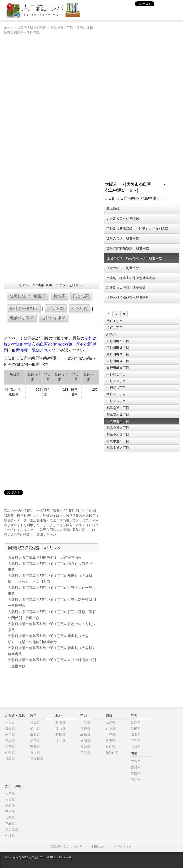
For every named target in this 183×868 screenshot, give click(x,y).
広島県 (136, 741)
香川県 (136, 767)
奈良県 (110, 747)
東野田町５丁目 (118, 368)
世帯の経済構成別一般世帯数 (128, 298)
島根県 (136, 729)
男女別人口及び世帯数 (123, 218)
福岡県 (10, 794)
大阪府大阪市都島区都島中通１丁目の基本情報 (45, 557)
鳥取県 (136, 723)
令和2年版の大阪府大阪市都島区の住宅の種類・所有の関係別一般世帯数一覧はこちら (51, 344)
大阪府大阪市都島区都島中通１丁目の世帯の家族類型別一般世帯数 (52, 603)
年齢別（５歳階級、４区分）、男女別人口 (137, 228)
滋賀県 (110, 723)
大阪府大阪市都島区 (32, 28)
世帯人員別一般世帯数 (123, 238)
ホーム (9, 28)
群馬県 (35, 735)
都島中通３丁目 (118, 435)
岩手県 (10, 735)
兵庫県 (110, 741)
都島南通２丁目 (118, 414)
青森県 (10, 729)
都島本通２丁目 (118, 448)
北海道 (10, 723)
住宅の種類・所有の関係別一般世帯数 (134, 258)
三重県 (85, 753)
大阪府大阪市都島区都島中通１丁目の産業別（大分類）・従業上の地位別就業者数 (48, 639)
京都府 (110, 729)
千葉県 (35, 747)
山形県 (10, 753)
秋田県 (10, 747)
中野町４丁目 (116, 394)
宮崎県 (10, 824)
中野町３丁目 (116, 388)
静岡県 (85, 741)
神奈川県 (37, 759)
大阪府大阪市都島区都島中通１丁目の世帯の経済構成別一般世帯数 (52, 663)
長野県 (85, 729)
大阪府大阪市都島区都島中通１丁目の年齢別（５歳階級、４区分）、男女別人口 (50, 579)
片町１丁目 (115, 321)
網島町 (111, 334)
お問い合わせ (123, 847)
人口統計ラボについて (66, 847)
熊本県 (10, 812)
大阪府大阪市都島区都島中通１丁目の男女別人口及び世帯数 (52, 567)
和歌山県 (112, 753)
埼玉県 (35, 741)
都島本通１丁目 (118, 441)
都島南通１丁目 (118, 408)
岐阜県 (85, 735)
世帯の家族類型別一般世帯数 (128, 248)
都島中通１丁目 (62, 28)
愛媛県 (136, 773)
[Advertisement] (51, 241)
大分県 (10, 818)
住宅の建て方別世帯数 (123, 268)
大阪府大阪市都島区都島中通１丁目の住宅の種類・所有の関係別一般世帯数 (52, 615)
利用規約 (98, 847)
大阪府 (110, 735)
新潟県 (60, 723)
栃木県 (35, 729)
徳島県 (136, 761)
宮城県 (10, 741)
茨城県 (35, 723)
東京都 (35, 753)
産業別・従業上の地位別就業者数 (131, 278)
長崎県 (10, 806)
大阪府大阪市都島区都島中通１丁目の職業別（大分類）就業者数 (52, 651)
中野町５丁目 (116, 401)
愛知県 (85, 747)
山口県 (136, 747)
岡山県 (136, 735)
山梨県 (85, 723)
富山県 (60, 729)
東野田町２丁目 (118, 348)
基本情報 (113, 209)
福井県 (60, 741)
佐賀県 (10, 800)
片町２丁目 (115, 328)
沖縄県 (10, 836)
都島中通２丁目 (118, 428)
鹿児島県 (12, 830)
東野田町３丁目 (118, 354)
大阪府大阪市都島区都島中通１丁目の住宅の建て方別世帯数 (52, 627)
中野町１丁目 (116, 374)
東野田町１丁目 (118, 341)
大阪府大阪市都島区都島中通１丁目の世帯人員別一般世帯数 (52, 591)
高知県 (136, 779)
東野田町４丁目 (118, 361)
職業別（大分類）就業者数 (126, 288)
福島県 (10, 759)
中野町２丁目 (116, 381)
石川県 (60, 735)
